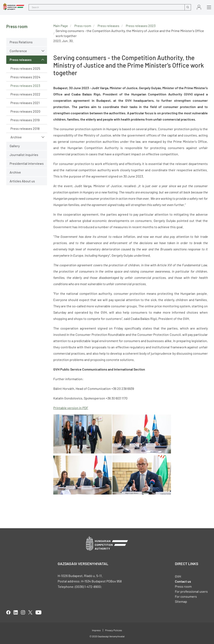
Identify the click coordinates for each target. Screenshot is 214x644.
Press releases (21, 60)
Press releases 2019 (25, 120)
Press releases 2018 (25, 128)
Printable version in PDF (71, 408)
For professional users (191, 591)
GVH (178, 576)
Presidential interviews (27, 163)
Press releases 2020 (25, 111)
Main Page (61, 26)
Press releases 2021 (25, 103)
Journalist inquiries (24, 155)
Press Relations (21, 42)
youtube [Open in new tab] (38, 612)
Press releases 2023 (25, 86)
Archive (16, 137)
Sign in (199, 7)
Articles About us (22, 181)
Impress (96, 630)
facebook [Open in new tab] (8, 612)
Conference (18, 51)
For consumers (186, 596)
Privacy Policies (114, 630)
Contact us (183, 581)
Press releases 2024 (25, 77)
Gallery (15, 146)
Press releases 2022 (25, 94)
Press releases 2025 (25, 68)
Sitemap (181, 601)
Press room (83, 26)
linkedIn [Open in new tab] (16, 612)
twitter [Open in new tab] (30, 612)
